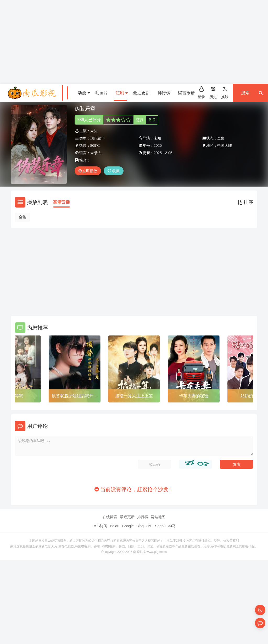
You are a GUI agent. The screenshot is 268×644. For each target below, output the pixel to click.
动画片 (102, 93)
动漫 (84, 93)
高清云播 (62, 202)
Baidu (115, 526)
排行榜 (164, 93)
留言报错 (186, 93)
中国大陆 (225, 145)
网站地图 (158, 517)
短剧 (122, 93)
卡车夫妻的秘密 (194, 396)
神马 (172, 526)
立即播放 (88, 171)
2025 (158, 145)
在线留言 (110, 517)
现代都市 (98, 138)
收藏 (114, 171)
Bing (140, 526)
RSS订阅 (100, 526)
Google (128, 526)
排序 (245, 202)
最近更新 (141, 93)
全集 (23, 217)
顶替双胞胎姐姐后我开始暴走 (75, 397)
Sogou (160, 526)
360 (149, 526)
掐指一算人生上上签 (134, 396)
